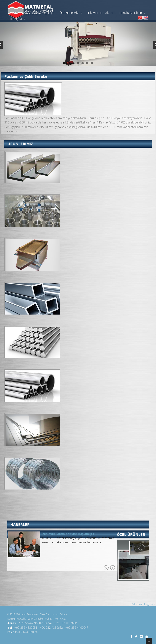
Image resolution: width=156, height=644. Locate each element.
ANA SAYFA (18, 13)
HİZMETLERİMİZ (101, 13)
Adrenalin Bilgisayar (144, 604)
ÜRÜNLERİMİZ (71, 13)
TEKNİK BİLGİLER (132, 13)
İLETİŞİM (18, 19)
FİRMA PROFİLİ (43, 13)
